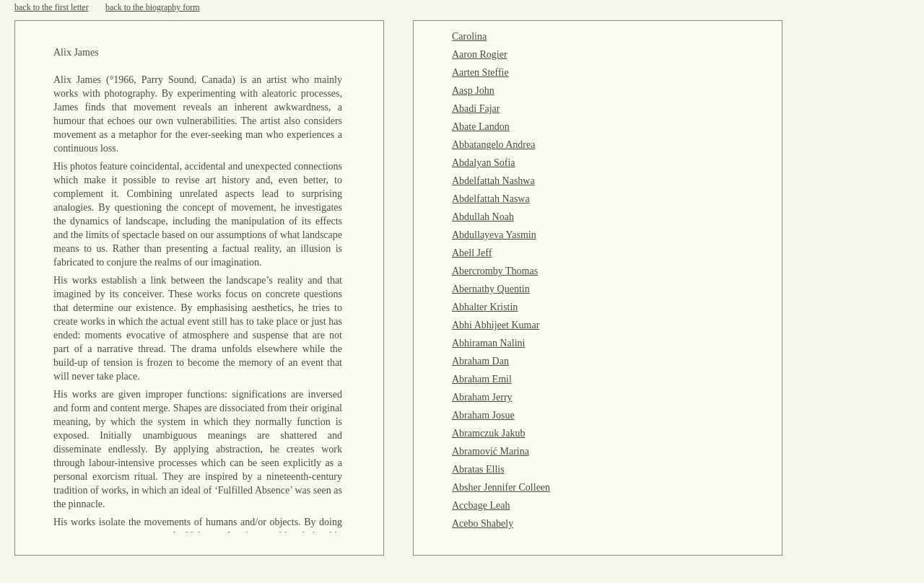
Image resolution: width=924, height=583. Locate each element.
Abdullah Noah (483, 217)
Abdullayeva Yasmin (494, 235)
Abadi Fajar (476, 109)
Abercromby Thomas (495, 271)
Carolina (469, 36)
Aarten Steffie (480, 73)
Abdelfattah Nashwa (493, 181)
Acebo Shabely (483, 523)
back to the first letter (52, 7)
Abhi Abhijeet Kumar (496, 325)
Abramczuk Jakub (488, 433)
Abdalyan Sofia (483, 163)
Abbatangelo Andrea (493, 145)
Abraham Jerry (482, 397)
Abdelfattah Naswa (491, 199)
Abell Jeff (472, 253)
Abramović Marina (491, 451)
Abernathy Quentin (491, 289)
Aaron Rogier (480, 54)
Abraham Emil (482, 379)
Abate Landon (481, 127)
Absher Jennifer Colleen (501, 487)
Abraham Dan (480, 361)
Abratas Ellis (478, 469)
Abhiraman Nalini (488, 343)
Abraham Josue (483, 415)
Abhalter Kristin (485, 307)
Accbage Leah (481, 505)
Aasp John (473, 91)
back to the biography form (153, 7)
